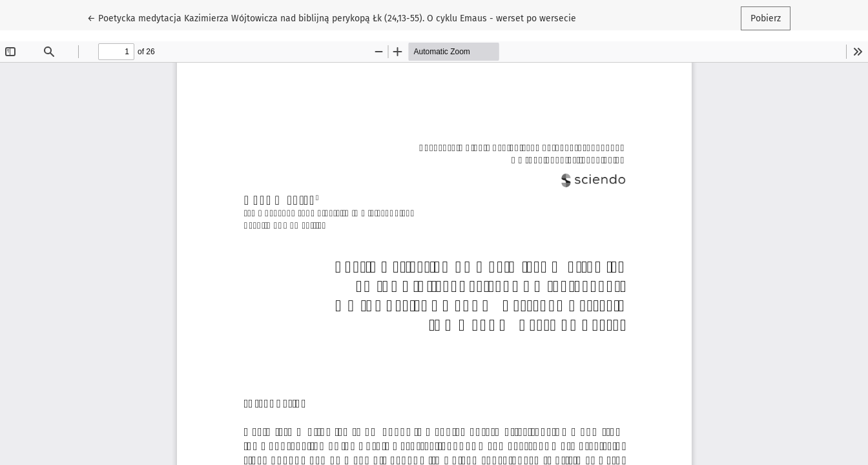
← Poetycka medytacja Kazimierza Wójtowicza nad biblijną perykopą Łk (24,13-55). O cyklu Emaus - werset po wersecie (332, 17)
